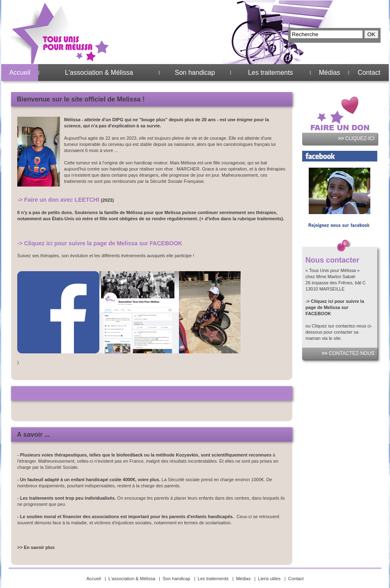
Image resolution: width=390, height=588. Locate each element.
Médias (330, 73)
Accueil (20, 73)
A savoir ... (33, 435)
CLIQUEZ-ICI (356, 138)
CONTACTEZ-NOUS (348, 353)
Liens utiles (270, 579)
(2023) (108, 200)
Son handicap (195, 73)
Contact (369, 73)
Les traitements (270, 73)
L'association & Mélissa (99, 73)
